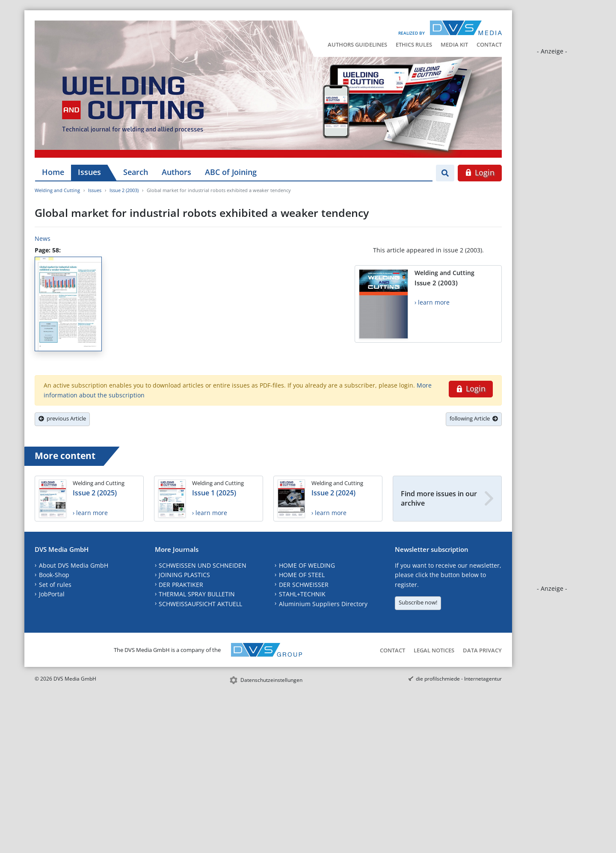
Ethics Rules (414, 44)
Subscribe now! (418, 602)
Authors (176, 172)
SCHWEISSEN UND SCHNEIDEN (203, 565)
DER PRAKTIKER (181, 585)
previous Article (62, 418)
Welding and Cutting (57, 190)
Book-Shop (54, 575)
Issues (89, 172)
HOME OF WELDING (307, 565)
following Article (474, 418)
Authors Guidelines (357, 44)
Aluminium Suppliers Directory (323, 604)
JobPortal (52, 594)
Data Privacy (482, 650)
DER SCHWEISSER (304, 585)
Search (136, 172)
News (43, 238)
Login (480, 172)
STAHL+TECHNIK (302, 594)
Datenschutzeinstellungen (271, 680)
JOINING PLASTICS (184, 575)
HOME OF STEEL (302, 575)
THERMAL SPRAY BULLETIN (197, 594)
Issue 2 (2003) (124, 190)
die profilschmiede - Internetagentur (459, 679)
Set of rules (55, 585)
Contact (489, 44)
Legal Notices (434, 650)
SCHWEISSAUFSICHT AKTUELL (200, 604)
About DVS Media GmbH (74, 565)
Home (53, 172)
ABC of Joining (231, 172)
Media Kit (454, 44)
